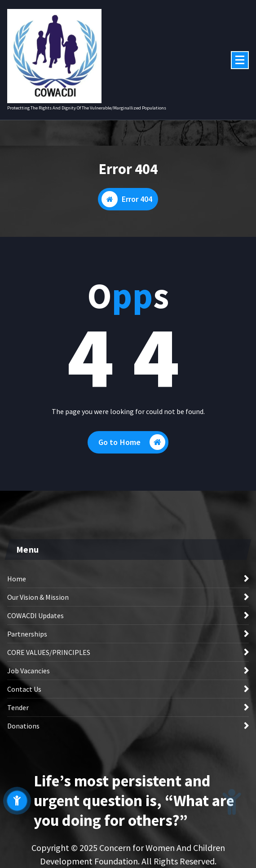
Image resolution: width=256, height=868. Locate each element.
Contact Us (24, 689)
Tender (18, 707)
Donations (23, 726)
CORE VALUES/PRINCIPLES (49, 652)
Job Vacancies (29, 671)
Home (17, 579)
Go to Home (132, 442)
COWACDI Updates (35, 615)
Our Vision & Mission (38, 597)
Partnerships (27, 634)
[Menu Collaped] (240, 60)
